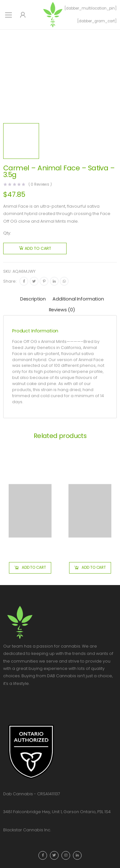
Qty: (7, 233)
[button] (30, 568)
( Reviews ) (40, 185)
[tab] (33, 299)
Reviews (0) (62, 310)
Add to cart (38, 248)
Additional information (78, 299)
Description (33, 299)
